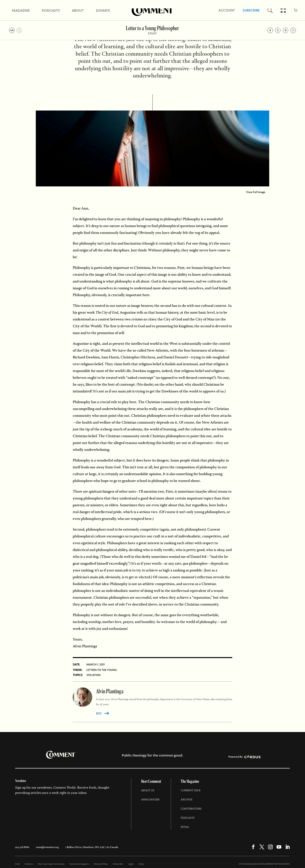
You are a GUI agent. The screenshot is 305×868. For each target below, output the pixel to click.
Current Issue (191, 790)
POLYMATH (284, 864)
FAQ (18, 864)
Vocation (93, 675)
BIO (99, 713)
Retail (185, 827)
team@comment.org (47, 847)
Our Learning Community (51, 864)
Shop (141, 864)
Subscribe (118, 864)
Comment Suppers (79, 864)
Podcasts (188, 818)
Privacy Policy (101, 864)
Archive (187, 800)
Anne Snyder (150, 800)
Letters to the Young (102, 670)
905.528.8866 (22, 847)
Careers (29, 864)
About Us (148, 790)
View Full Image (256, 192)
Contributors (191, 809)
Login (131, 864)
